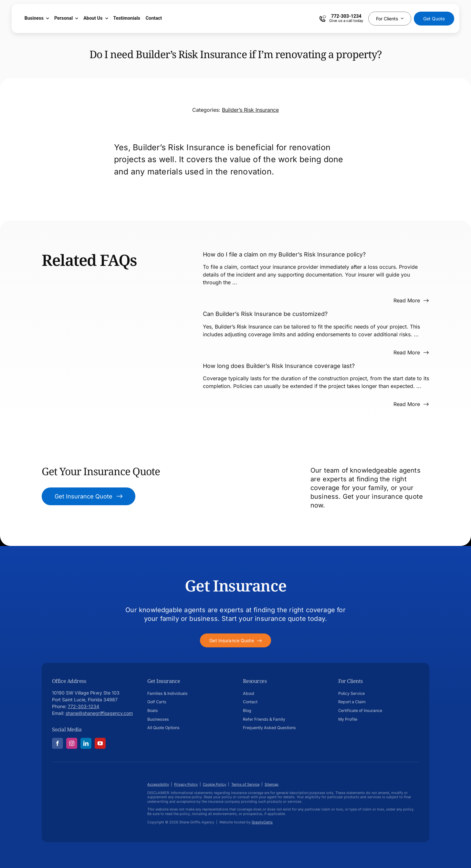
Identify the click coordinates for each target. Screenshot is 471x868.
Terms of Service (245, 784)
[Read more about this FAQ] (411, 300)
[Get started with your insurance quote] (235, 640)
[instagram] (72, 743)
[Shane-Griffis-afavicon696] (78, 778)
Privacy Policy (186, 784)
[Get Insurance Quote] (89, 496)
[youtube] (100, 743)
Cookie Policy (215, 784)
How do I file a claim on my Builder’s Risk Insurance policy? (284, 254)
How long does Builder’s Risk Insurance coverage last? (279, 366)
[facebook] (58, 743)
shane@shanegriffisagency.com (99, 713)
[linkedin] (86, 743)
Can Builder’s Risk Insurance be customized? (265, 314)
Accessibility (158, 784)
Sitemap (272, 784)
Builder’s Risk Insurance (250, 110)
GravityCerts (262, 822)
